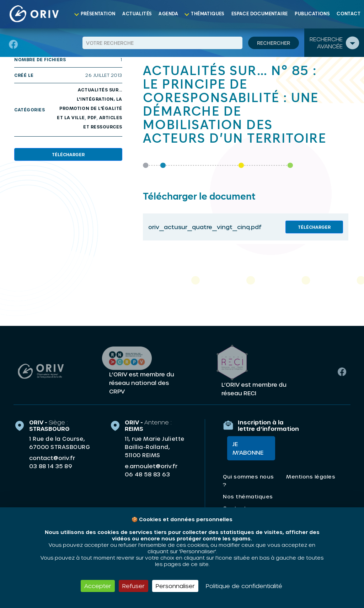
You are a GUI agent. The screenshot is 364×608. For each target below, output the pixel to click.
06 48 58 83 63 (147, 473)
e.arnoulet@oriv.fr (151, 465)
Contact (349, 14)
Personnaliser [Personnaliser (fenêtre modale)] (175, 586)
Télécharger (68, 154)
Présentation (98, 14)
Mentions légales (311, 478)
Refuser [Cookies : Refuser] (133, 586)
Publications (312, 14)
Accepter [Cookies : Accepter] (98, 586)
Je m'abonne (244, 450)
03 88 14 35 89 (51, 465)
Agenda (168, 14)
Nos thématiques (248, 498)
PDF (92, 117)
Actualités (137, 14)
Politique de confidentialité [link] (244, 586)
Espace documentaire (260, 14)
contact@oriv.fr (52, 457)
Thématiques (207, 14)
